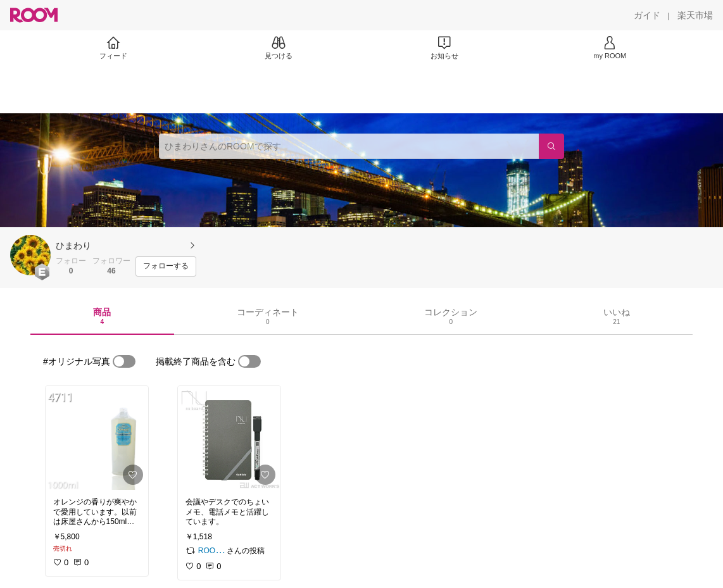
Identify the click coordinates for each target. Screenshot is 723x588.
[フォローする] (166, 266)
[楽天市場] (695, 15)
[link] (97, 438)
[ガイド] (647, 15)
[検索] (551, 146)
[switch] (124, 361)
